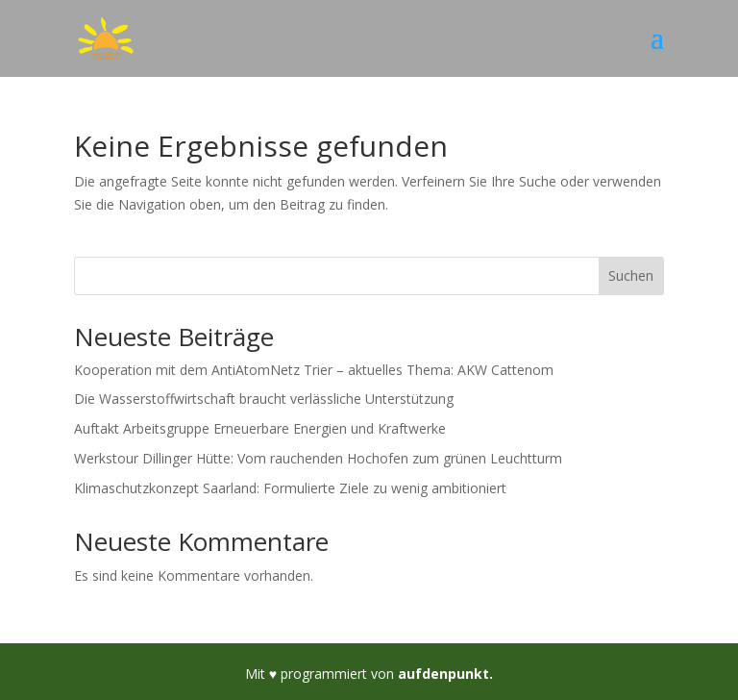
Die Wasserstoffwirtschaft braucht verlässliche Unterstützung (264, 399)
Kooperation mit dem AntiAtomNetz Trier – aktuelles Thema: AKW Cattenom (314, 370)
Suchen (631, 275)
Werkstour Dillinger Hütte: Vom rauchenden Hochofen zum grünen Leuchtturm (318, 458)
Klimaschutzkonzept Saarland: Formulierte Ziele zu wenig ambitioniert (290, 488)
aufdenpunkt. (445, 674)
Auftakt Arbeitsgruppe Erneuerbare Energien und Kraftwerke (260, 428)
